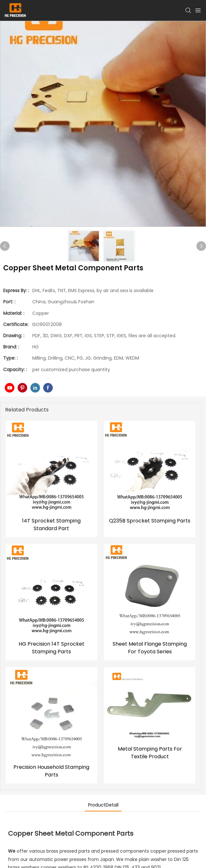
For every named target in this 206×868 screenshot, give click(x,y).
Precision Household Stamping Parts (51, 771)
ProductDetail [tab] (103, 805)
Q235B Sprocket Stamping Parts (150, 521)
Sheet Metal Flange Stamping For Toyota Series (150, 648)
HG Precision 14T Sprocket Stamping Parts (51, 648)
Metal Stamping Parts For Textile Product (150, 754)
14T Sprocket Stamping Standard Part (51, 525)
